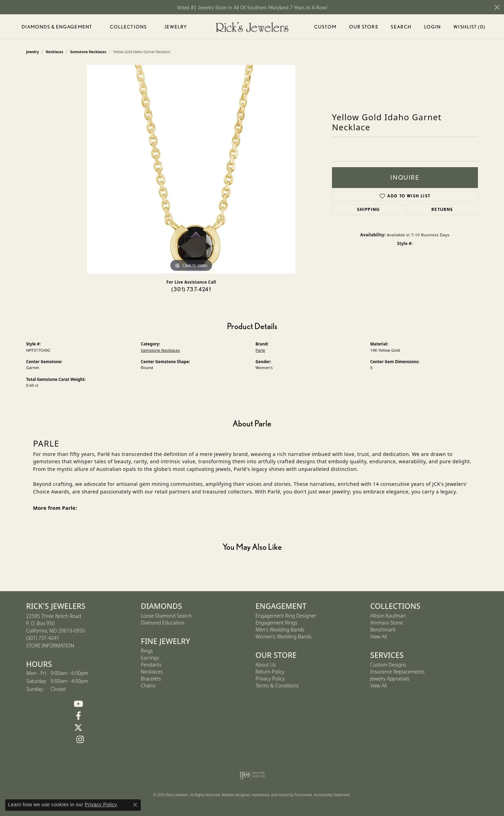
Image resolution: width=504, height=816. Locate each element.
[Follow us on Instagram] (80, 740)
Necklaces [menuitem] (152, 672)
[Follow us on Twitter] (78, 728)
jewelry (32, 52)
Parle (260, 350)
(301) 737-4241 (191, 289)
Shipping (369, 209)
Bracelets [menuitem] (151, 679)
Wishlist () (469, 28)
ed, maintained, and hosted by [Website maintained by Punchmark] (270, 795)
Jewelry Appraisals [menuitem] (390, 679)
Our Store (364, 27)
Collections (128, 27)
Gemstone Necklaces (88, 52)
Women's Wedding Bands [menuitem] (284, 637)
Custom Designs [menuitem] (388, 665)
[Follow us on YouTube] (78, 704)
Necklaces (55, 52)
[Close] (497, 7)
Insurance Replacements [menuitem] (397, 672)
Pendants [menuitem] (151, 665)
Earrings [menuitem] (150, 658)
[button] (80, 606)
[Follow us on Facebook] (78, 716)
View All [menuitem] (379, 637)
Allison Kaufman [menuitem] (388, 616)
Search (401, 27)
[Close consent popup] (135, 805)
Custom (325, 27)
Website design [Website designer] (234, 795)
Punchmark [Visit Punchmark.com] (303, 795)
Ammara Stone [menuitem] (387, 623)
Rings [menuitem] (147, 651)
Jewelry (176, 27)
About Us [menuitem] (266, 665)
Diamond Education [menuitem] (162, 623)
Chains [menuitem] (148, 686)
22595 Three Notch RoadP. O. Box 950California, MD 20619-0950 (55, 631)
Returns (442, 209)
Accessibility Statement (332, 795)
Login (433, 28)
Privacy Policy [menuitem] (270, 679)
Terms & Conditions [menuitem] (277, 686)
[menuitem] (252, 775)
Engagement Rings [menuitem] (276, 623)
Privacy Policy (101, 805)
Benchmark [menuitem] (383, 630)
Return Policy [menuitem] (270, 672)
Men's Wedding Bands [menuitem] (280, 630)
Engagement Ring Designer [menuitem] (286, 616)
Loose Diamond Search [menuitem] (166, 616)
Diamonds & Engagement (57, 27)
